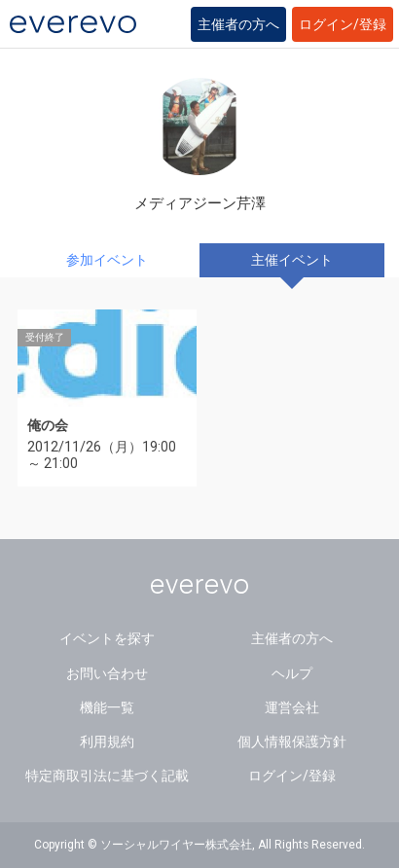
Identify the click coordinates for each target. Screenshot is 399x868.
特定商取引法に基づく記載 (107, 776)
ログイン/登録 (343, 24)
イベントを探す (107, 638)
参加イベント (107, 260)
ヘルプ (292, 673)
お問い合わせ (107, 673)
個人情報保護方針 (292, 741)
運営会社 (292, 707)
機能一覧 (107, 707)
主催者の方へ (238, 24)
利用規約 (107, 741)
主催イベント (292, 260)
